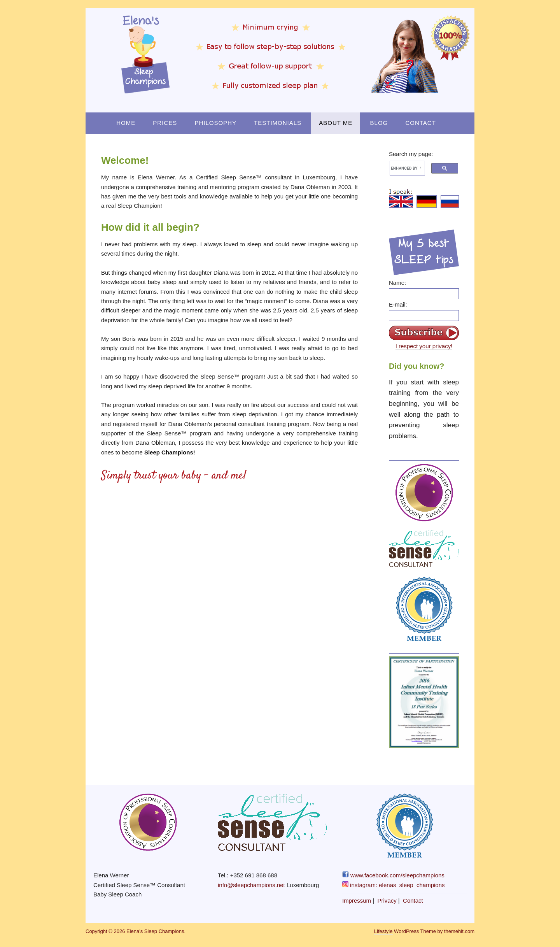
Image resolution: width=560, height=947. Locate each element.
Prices (165, 123)
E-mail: (398, 304)
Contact (420, 123)
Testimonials (278, 123)
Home (126, 123)
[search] (406, 168)
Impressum (357, 901)
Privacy (387, 901)
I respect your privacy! (424, 346)
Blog (379, 123)
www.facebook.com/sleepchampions (393, 875)
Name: (397, 283)
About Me (336, 123)
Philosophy (215, 123)
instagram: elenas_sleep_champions (394, 885)
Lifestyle (383, 931)
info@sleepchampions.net (251, 885)
